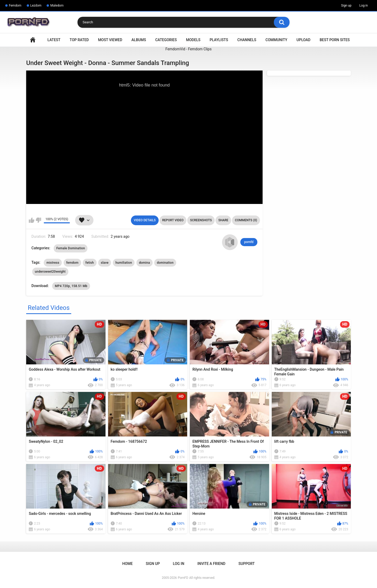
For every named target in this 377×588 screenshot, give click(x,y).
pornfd (249, 242)
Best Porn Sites (335, 40)
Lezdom (36, 6)
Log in (364, 6)
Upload (304, 40)
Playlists (219, 40)
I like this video (32, 220)
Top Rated (79, 40)
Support (247, 564)
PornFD (183, 578)
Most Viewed (110, 40)
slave (105, 263)
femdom (72, 263)
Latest (54, 40)
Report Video (173, 220)
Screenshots (201, 220)
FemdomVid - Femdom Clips (188, 49)
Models (193, 40)
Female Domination (71, 248)
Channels (247, 40)
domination (165, 263)
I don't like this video (38, 220)
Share (223, 220)
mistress (53, 263)
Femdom (15, 6)
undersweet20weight (50, 272)
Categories (166, 40)
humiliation (124, 263)
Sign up (346, 6)
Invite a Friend (211, 564)
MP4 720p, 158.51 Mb (71, 286)
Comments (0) (246, 220)
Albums (139, 40)
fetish (90, 263)
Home (33, 40)
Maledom (57, 6)
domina (145, 263)
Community (276, 40)
